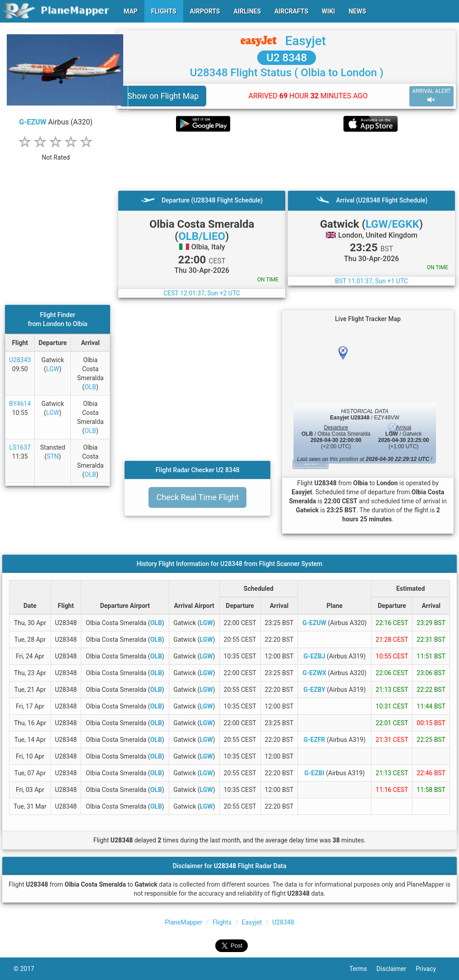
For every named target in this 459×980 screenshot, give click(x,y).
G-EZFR (314, 740)
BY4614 (20, 404)
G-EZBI (314, 773)
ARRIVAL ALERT (431, 96)
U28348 (283, 922)
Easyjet (306, 41)
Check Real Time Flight (197, 497)
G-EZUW (32, 122)
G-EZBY (314, 690)
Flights (222, 922)
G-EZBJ (314, 656)
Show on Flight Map (163, 96)
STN (53, 456)
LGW (53, 369)
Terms (363, 969)
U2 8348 (287, 58)
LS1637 (20, 447)
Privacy (431, 969)
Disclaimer (396, 969)
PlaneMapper (183, 922)
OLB (90, 387)
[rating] (56, 153)
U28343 (20, 360)
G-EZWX (314, 673)
